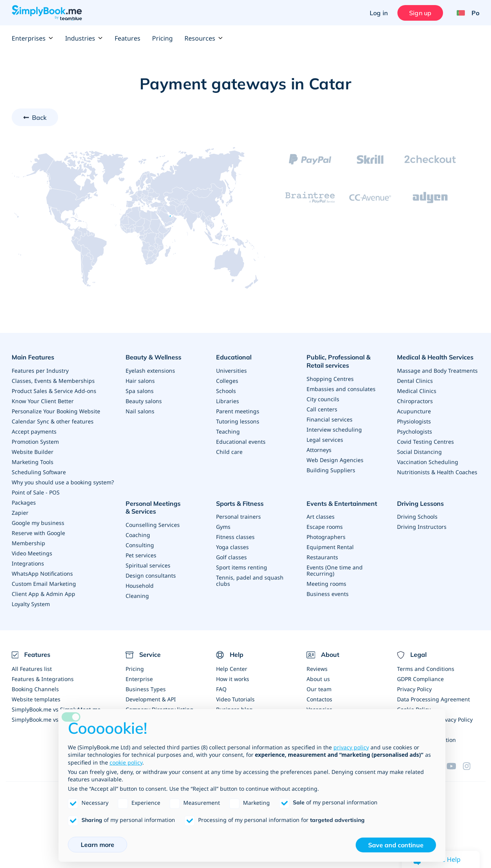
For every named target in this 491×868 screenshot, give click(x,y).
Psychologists (415, 431)
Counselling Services (153, 525)
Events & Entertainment (342, 503)
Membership (28, 543)
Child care (229, 452)
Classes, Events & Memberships (53, 381)
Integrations (28, 563)
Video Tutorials (235, 699)
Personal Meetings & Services (153, 508)
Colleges (227, 381)
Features (128, 38)
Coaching (138, 535)
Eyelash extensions (150, 371)
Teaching (228, 431)
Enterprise (139, 679)
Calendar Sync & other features (53, 421)
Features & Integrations (43, 679)
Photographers (326, 537)
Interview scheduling (334, 430)
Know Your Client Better (43, 401)
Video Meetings (32, 553)
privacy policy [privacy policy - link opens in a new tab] (351, 747)
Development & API (151, 699)
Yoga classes (232, 547)
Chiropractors (415, 401)
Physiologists (414, 421)
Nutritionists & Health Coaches (437, 472)
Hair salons (140, 381)
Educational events (241, 442)
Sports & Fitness (240, 503)
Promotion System (35, 442)
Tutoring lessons (238, 421)
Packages (24, 502)
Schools (226, 391)
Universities (231, 371)
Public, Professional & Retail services (339, 361)
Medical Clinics (417, 391)
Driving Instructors (422, 527)
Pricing (162, 38)
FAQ (221, 689)
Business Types (146, 689)
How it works (233, 679)
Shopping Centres (330, 379)
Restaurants (322, 557)
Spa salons (140, 391)
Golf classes (231, 557)
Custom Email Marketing (44, 584)
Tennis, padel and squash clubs (250, 581)
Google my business (38, 523)
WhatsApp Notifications (42, 574)
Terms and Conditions (426, 669)
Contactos (319, 699)
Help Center (232, 669)
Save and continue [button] (396, 845)
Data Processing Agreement (433, 699)
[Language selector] (465, 13)
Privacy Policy (414, 689)
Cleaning (137, 596)
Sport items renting (242, 567)
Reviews (317, 669)
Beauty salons (144, 401)
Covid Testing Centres (425, 442)
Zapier (20, 513)
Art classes (321, 517)
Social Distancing (419, 452)
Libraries (228, 401)
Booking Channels (35, 689)
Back (39, 117)
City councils (323, 399)
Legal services (325, 440)
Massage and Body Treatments (437, 371)
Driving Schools (417, 517)
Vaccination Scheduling (428, 462)
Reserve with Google (38, 533)
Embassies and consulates (341, 389)
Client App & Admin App (43, 594)
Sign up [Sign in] (420, 13)
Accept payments (34, 431)
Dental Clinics (415, 381)
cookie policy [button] (126, 762)
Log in (379, 13)
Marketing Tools (33, 462)
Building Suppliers (331, 470)
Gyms (223, 527)
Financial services (330, 419)
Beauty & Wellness (153, 357)
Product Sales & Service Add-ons (54, 391)
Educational (234, 357)
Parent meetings (238, 411)
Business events (328, 594)
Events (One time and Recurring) (335, 570)
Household (140, 586)
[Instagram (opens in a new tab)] (471, 766)
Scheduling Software (39, 472)
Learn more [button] (97, 845)
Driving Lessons (420, 503)
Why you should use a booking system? (63, 482)
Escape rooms (325, 527)
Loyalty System (31, 604)
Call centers (322, 409)
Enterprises (33, 38)
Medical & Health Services (435, 357)
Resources (204, 38)
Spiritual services (148, 565)
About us (318, 679)
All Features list (32, 669)
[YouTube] (455, 766)
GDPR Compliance (420, 679)
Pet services (141, 555)
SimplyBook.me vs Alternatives (51, 719)
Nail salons (140, 411)
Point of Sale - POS (36, 492)
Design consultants (151, 575)
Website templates (36, 699)
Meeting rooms (326, 584)
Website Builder (33, 452)
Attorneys (319, 450)
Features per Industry (40, 371)
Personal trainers (238, 517)
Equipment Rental (330, 547)
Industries (84, 38)
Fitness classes (235, 537)
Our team (319, 689)
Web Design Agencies (335, 460)
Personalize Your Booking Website (56, 411)
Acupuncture (414, 411)
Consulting (140, 545)
